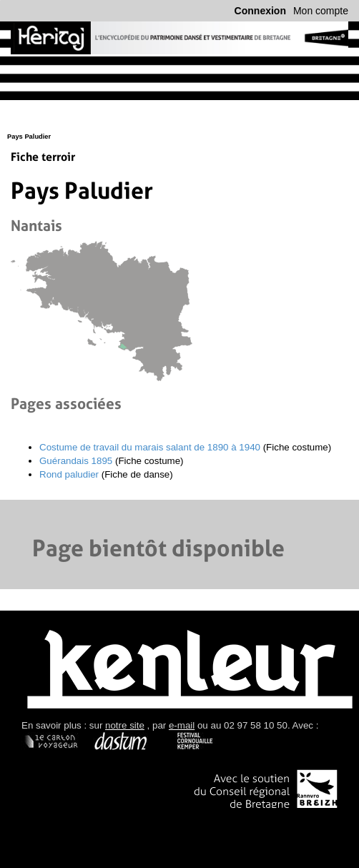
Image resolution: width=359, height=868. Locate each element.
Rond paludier (69, 474)
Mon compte (321, 11)
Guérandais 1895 (76, 461)
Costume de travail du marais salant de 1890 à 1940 (150, 447)
